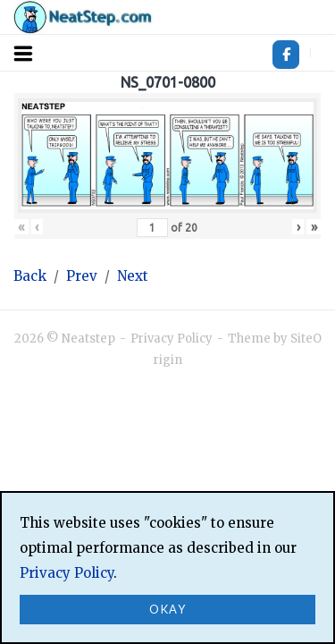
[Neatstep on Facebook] (286, 55)
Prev (82, 276)
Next (133, 276)
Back (30, 276)
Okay (167, 609)
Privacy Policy (172, 339)
